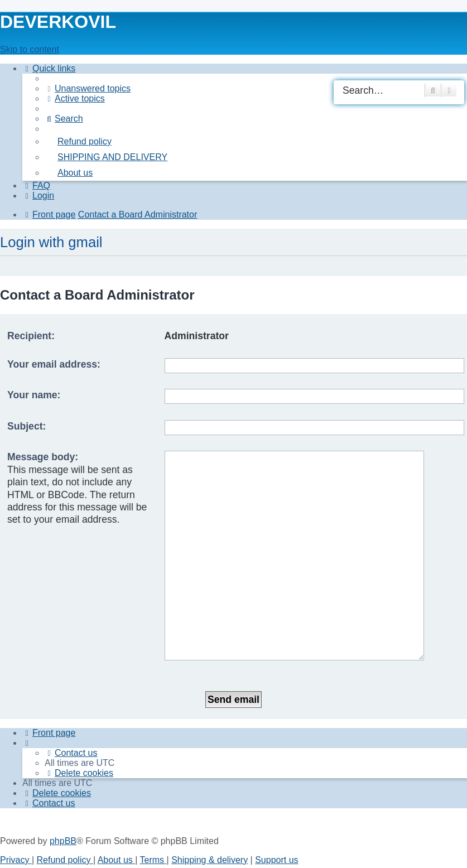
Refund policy (65, 791)
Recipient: (31, 336)
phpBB (63, 772)
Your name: (34, 395)
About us (117, 791)
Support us (276, 791)
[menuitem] (88, 88)
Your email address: (54, 364)
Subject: (27, 426)
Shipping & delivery (210, 791)
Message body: (43, 457)
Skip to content (30, 49)
